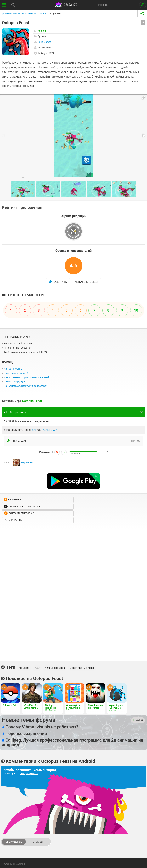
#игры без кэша (55, 668)
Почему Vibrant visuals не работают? (40, 727)
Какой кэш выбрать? (16, 373)
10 (136, 310)
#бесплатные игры (82, 668)
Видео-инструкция (15, 382)
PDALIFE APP (50, 430)
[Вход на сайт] (143, 5)
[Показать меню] (4, 5)
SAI (34, 430)
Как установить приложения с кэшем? (27, 377)
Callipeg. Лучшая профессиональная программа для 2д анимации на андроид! (73, 743)
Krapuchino (27, 463)
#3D (37, 668)
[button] (144, 98)
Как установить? (14, 369)
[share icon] (142, 13)
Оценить (58, 282)
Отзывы (38, 842)
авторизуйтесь (29, 773)
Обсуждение (14, 842)
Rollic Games (44, 42)
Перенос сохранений (24, 734)
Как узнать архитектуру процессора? (26, 386)
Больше (138, 720)
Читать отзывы (86, 282)
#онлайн (24, 668)
